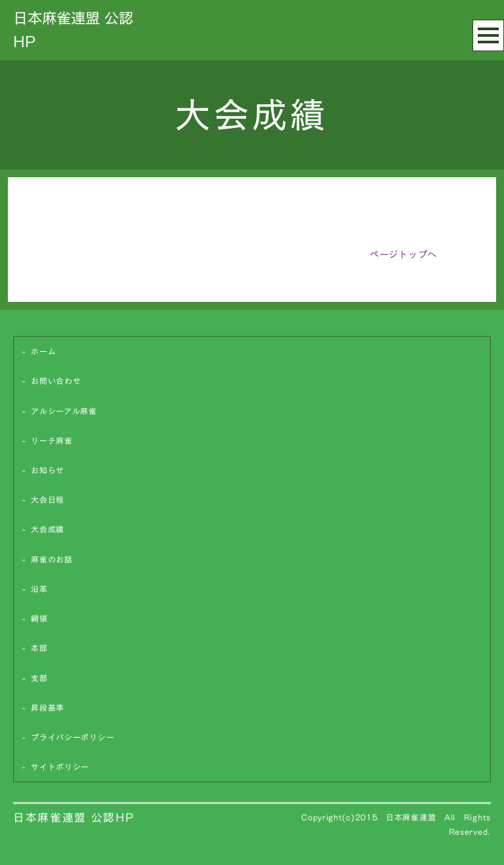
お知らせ (48, 470)
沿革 (39, 589)
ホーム (43, 351)
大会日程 (48, 500)
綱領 (39, 619)
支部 (39, 678)
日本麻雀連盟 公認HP (73, 817)
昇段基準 (48, 708)
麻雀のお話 (52, 559)
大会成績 (48, 529)
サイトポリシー (60, 767)
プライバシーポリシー (73, 737)
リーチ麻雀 (52, 441)
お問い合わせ (56, 381)
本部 (39, 648)
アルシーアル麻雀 (64, 411)
